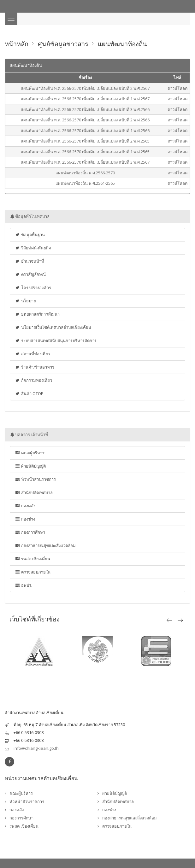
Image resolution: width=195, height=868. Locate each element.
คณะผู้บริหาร (30, 453)
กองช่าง (25, 519)
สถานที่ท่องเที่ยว (32, 354)
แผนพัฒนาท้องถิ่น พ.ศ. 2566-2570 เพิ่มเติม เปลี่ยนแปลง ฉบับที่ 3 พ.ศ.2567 (85, 162)
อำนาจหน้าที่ (30, 261)
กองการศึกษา (30, 532)
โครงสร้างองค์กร (33, 288)
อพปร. (24, 585)
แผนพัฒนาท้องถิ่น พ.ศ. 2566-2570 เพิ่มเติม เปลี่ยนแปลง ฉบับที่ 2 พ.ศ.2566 (85, 120)
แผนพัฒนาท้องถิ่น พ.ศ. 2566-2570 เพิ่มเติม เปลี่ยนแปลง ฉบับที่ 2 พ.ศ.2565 (85, 141)
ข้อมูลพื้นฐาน (30, 235)
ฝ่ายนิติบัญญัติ (30, 466)
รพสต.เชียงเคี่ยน (32, 559)
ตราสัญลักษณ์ (30, 274)
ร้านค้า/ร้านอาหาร (35, 367)
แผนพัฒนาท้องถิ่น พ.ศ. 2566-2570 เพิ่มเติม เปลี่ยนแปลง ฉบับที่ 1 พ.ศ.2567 (85, 99)
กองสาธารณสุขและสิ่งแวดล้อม (45, 545)
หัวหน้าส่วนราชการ (35, 479)
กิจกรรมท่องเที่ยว (33, 380)
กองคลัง (25, 506)
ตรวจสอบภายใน (33, 572)
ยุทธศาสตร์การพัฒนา (37, 314)
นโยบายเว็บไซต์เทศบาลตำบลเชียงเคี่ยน (53, 327)
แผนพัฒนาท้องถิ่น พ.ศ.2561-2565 (85, 183)
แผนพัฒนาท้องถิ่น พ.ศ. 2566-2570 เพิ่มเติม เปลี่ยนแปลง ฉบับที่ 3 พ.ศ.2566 (85, 109)
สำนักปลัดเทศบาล (34, 492)
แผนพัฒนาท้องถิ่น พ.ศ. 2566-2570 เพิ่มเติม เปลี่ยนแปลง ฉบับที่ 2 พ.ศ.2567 (85, 88)
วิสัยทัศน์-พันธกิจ (33, 248)
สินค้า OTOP (29, 393)
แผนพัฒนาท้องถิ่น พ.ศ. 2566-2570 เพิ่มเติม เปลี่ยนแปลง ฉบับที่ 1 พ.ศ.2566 (85, 131)
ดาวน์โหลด (177, 88)
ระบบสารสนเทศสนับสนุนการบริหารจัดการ (56, 341)
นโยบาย (25, 301)
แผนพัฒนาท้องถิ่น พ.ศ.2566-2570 (85, 173)
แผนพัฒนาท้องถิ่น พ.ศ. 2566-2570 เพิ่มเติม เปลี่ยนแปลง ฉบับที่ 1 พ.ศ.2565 (85, 152)
